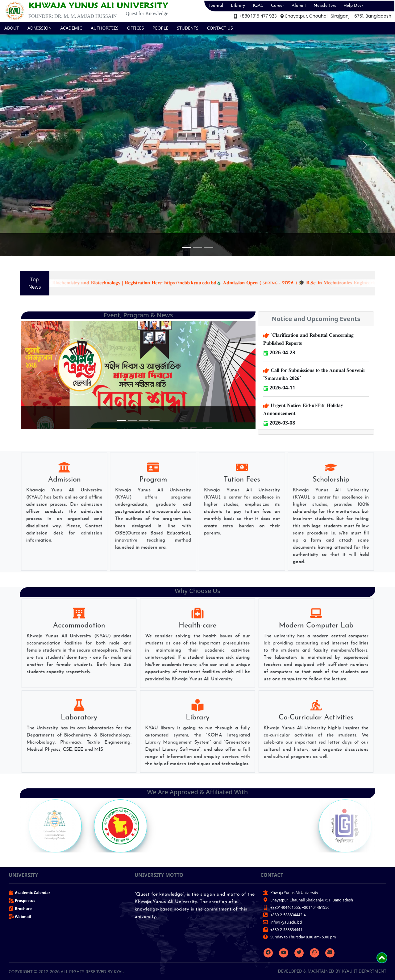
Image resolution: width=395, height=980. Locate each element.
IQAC (258, 6)
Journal (216, 6)
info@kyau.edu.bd (286, 922)
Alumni (299, 6)
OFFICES (136, 28)
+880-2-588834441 (286, 930)
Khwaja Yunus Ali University (294, 893)
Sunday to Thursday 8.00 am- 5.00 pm (303, 937)
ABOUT (12, 28)
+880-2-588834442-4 (288, 915)
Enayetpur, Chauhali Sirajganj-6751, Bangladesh (312, 900)
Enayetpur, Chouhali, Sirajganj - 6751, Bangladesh (336, 16)
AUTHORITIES (105, 28)
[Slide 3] (209, 248)
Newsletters (325, 6)
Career (277, 6)
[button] (30, 145)
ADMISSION (39, 28)
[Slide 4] (155, 421)
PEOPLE (160, 28)
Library (238, 6)
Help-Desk (353, 6)
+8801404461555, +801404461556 (300, 907)
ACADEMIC (71, 28)
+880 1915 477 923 (255, 16)
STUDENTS (188, 28)
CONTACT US (220, 28)
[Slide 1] (186, 248)
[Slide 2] (197, 248)
